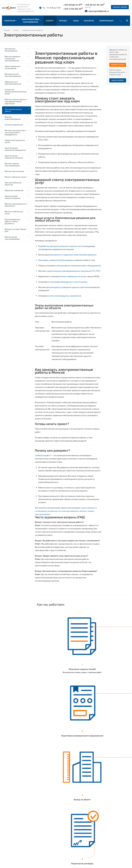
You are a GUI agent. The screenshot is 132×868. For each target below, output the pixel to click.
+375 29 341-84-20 (82, 834)
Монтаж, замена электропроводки (12, 164)
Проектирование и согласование (13, 67)
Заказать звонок (120, 7)
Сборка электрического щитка (15, 141)
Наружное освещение (14, 190)
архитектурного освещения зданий (62, 287)
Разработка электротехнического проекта (58, 246)
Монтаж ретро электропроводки (12, 238)
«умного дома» (80, 282)
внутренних (56, 255)
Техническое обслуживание (11, 50)
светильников (86, 287)
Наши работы (42, 827)
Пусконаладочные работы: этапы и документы (12, 221)
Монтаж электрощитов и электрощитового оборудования (15, 132)
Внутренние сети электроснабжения (13, 75)
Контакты (41, 835)
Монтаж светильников (14, 171)
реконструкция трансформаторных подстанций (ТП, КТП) (74, 271)
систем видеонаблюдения (59, 282)
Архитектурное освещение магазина (14, 157)
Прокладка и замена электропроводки (56, 260)
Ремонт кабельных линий (15, 177)
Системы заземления (14, 125)
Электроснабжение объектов (13, 184)
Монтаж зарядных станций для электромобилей (12, 58)
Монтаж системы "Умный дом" (15, 230)
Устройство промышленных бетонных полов (16, 92)
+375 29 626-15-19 (73, 5)
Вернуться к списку (48, 808)
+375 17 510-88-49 (73, 9)
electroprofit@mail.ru (97, 11)
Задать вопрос (118, 80)
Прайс (39, 831)
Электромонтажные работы (13, 110)
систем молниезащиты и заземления (64, 296)
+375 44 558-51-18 (81, 848)
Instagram (102, 837)
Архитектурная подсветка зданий (12, 197)
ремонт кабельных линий (72, 276)
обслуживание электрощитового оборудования (79, 265)
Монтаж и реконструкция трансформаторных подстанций (16, 101)
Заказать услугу (118, 65)
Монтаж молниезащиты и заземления (16, 205)
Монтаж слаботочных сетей (14, 213)
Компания (41, 824)
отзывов (22, 829)
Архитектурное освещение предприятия (15, 149)
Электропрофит (43, 455)
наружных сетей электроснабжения (80, 255)
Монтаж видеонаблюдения (13, 118)
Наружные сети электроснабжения (13, 83)
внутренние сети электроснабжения (63, 511)
